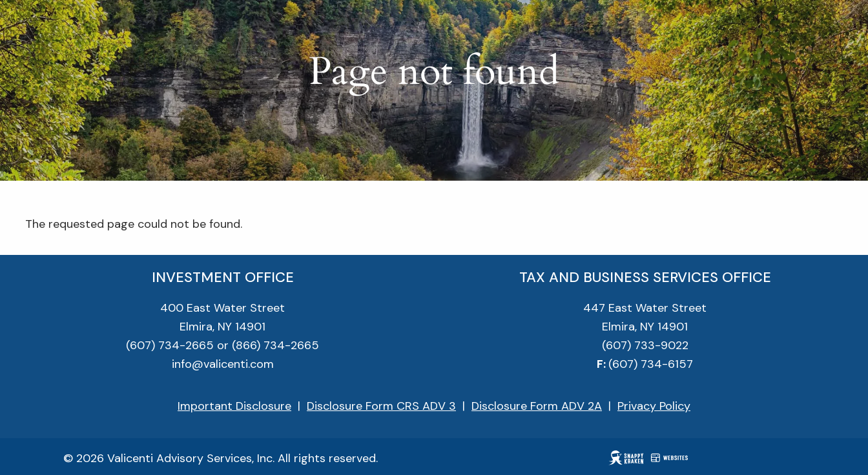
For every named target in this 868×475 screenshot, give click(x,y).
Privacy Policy (654, 406)
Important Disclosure (234, 406)
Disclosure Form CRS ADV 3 (381, 406)
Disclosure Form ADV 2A (537, 406)
